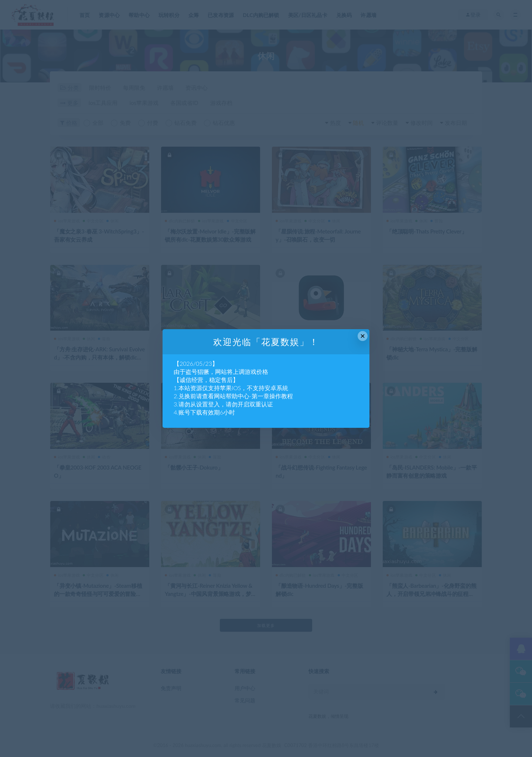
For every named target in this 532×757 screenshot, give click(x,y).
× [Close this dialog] (363, 336)
